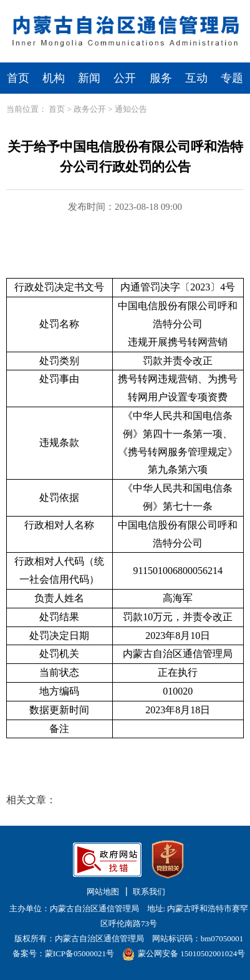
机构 (54, 78)
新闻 (89, 78)
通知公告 (131, 109)
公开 (125, 78)
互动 (196, 78)
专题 (232, 78)
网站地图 (103, 892)
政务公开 (90, 109)
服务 (161, 78)
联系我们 (149, 892)
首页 (18, 78)
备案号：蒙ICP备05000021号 (63, 953)
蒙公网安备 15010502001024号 (184, 953)
